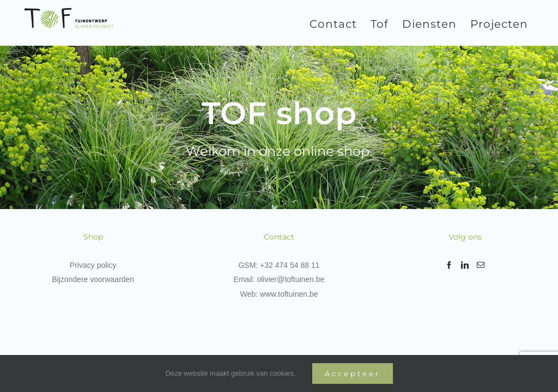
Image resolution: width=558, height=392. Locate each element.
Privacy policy (93, 265)
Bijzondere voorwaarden (93, 279)
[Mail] (481, 265)
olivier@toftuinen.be (290, 279)
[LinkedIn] (465, 265)
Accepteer (353, 373)
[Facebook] (449, 265)
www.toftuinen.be (289, 294)
